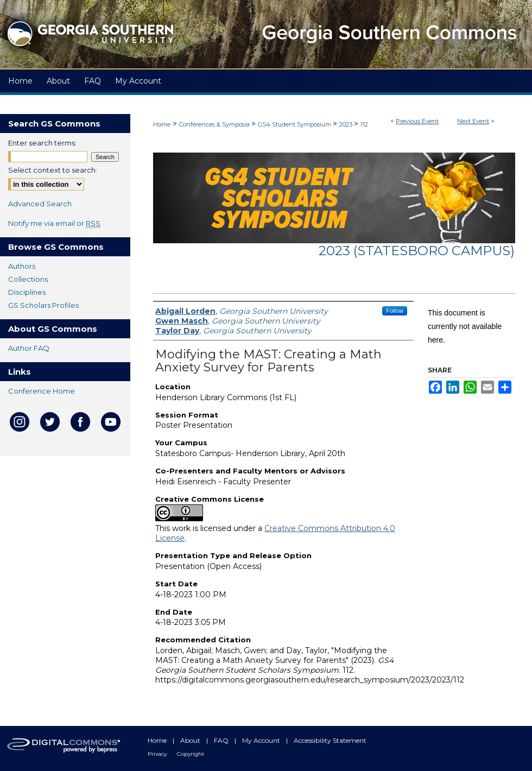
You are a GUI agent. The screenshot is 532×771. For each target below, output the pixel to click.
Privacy (158, 754)
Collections (28, 279)
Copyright (191, 754)
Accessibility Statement (330, 740)
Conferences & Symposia (215, 124)
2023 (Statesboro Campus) (417, 251)
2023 (347, 124)
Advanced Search (40, 204)
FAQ (222, 740)
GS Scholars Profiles (43, 305)
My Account (262, 740)
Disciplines (27, 292)
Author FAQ (29, 348)
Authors (22, 266)
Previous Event (417, 121)
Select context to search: (53, 170)
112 (364, 124)
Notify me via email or (54, 223)
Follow (395, 311)
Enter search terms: (42, 143)
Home (162, 124)
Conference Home (42, 391)
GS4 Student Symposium (295, 124)
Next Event (473, 121)
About (191, 740)
